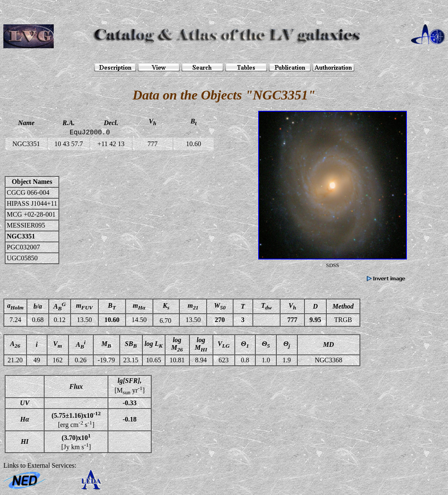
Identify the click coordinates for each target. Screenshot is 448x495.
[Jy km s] (76, 442)
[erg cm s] (76, 419)
